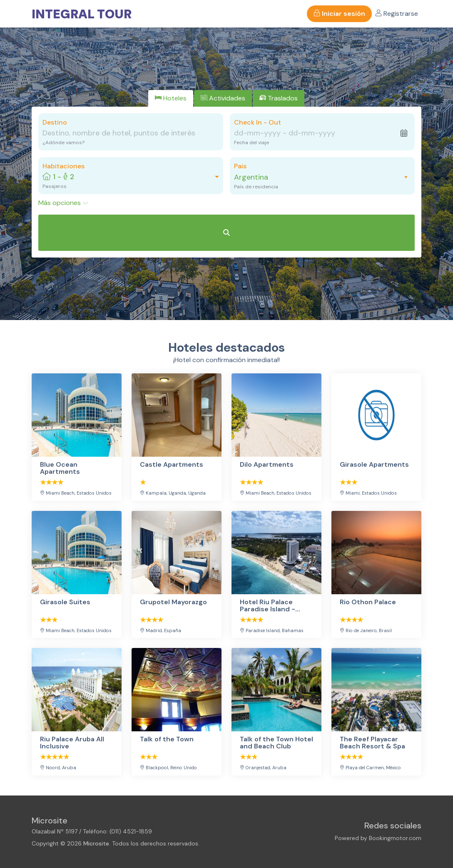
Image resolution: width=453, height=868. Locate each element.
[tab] (171, 98)
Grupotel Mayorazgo (173, 602)
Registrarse (397, 14)
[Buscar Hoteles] (226, 233)
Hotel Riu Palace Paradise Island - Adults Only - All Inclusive (268, 606)
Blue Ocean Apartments (60, 468)
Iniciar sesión (339, 14)
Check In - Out (258, 122)
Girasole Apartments (374, 465)
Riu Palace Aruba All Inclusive (72, 743)
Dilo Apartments (267, 465)
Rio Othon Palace (368, 602)
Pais (240, 166)
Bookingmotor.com (395, 838)
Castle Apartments (172, 465)
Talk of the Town (167, 739)
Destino (55, 122)
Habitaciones (63, 166)
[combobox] (318, 177)
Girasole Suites (65, 602)
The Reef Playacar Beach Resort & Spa (372, 743)
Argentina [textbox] (251, 177)
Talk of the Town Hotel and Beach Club (276, 743)
